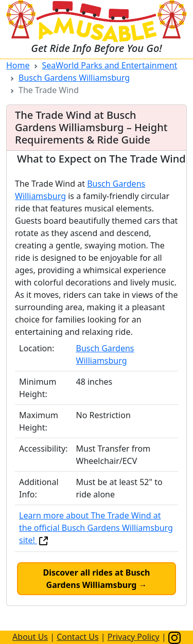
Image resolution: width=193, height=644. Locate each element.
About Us (30, 637)
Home (18, 65)
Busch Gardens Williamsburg (74, 78)
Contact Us (77, 637)
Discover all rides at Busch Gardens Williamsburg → (97, 579)
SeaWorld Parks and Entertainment (110, 65)
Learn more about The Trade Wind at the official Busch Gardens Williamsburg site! (96, 528)
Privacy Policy (134, 637)
